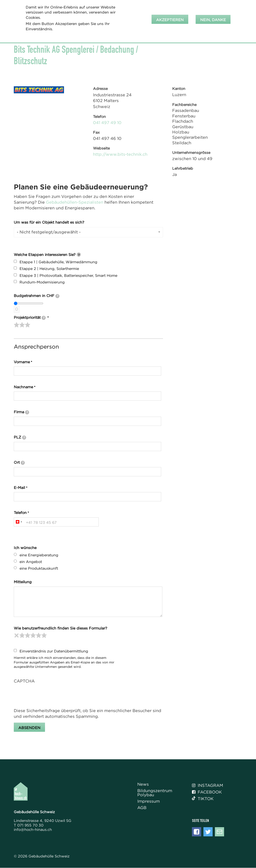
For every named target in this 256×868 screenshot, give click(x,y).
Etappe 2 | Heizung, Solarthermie (49, 269)
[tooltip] (79, 255)
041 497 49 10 (107, 123)
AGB (142, 808)
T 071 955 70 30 (29, 825)
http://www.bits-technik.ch (120, 154)
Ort (19, 463)
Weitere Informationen (49, 35)
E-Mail (19, 488)
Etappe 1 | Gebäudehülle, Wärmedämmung (58, 262)
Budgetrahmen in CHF (37, 296)
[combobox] (19, 522)
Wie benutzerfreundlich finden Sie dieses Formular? (60, 628)
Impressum (149, 801)
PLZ (20, 437)
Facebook (207, 792)
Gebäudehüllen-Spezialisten (75, 202)
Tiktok (203, 799)
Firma (21, 412)
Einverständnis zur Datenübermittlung (54, 651)
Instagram (208, 785)
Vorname (22, 362)
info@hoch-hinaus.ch (33, 829)
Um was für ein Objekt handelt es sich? (49, 222)
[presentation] (49, 695)
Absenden (29, 728)
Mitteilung (23, 582)
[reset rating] (17, 635)
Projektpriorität (30, 318)
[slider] (22, 325)
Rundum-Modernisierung (42, 282)
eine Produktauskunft (39, 568)
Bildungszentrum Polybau (155, 793)
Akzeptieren (170, 20)
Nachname (23, 387)
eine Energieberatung (39, 555)
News (143, 784)
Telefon (20, 513)
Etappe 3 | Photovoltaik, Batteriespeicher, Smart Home (68, 275)
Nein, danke (213, 20)
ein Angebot (31, 562)
